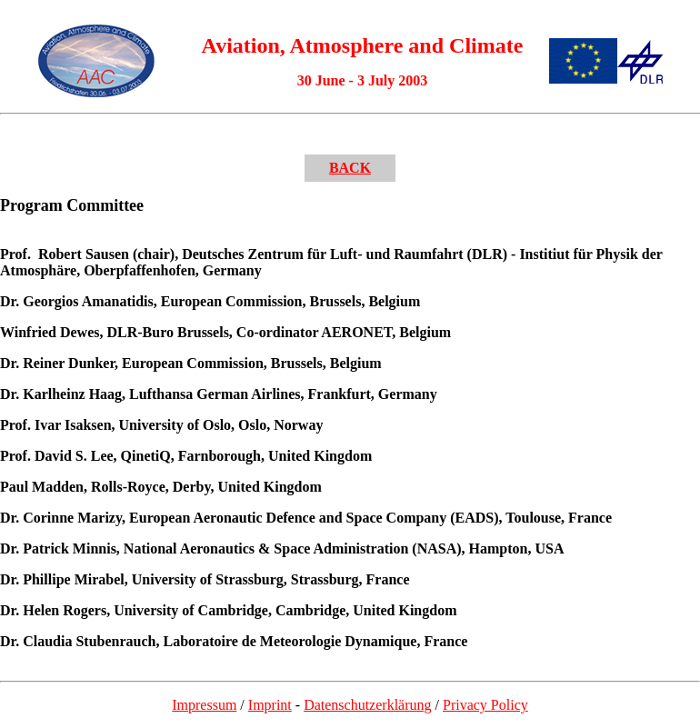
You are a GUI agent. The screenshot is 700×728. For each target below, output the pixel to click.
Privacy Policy (485, 705)
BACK (350, 168)
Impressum (204, 705)
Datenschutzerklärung (367, 705)
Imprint (270, 705)
